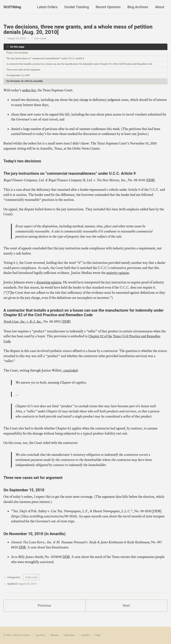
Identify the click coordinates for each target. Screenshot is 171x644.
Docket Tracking (77, 7)
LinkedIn (84, 635)
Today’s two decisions (18, 53)
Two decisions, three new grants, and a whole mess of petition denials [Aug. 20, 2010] (78, 29)
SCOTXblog (12, 7)
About (160, 7)
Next (126, 610)
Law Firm (38, 635)
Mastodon (68, 635)
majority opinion (118, 275)
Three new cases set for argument (24, 70)
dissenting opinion (49, 285)
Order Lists (31, 582)
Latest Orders (47, 7)
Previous (44, 610)
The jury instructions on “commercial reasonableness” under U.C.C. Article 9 (48, 59)
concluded (70, 374)
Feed (97, 635)
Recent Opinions (108, 7)
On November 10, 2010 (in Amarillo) (26, 82)
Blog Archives (138, 7)
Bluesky (53, 635)
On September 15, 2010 (19, 76)
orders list (29, 91)
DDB (150, 181)
